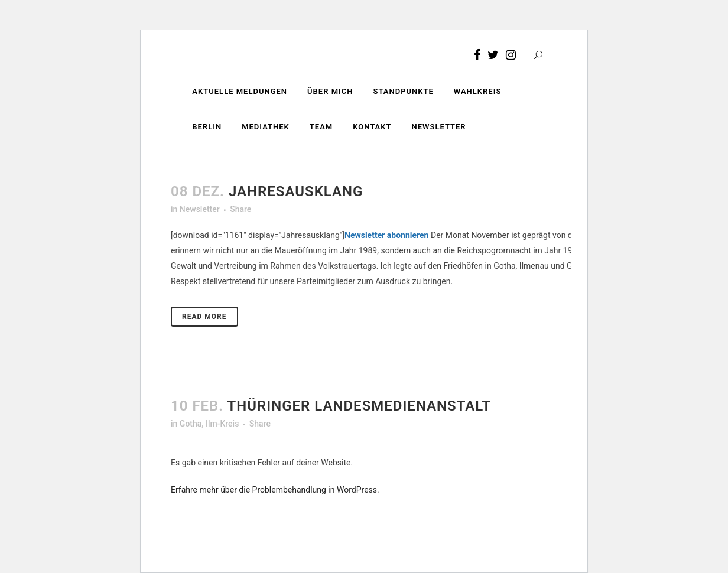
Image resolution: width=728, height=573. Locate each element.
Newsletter (200, 209)
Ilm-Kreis (222, 424)
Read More (204, 317)
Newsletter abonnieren (386, 235)
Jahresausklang (296, 191)
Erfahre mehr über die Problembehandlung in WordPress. (275, 490)
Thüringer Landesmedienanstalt (360, 406)
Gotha (191, 424)
